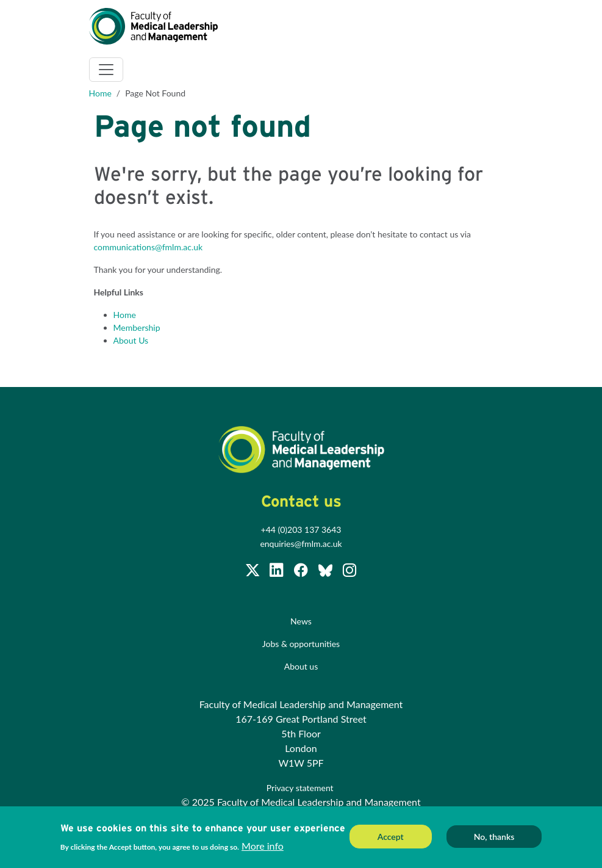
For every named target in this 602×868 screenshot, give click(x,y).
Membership (137, 327)
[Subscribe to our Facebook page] (302, 572)
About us (301, 666)
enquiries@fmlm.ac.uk (301, 544)
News (301, 621)
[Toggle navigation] (106, 70)
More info (263, 847)
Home (100, 93)
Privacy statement (301, 788)
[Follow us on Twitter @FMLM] (254, 572)
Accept (391, 838)
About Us (131, 340)
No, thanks (494, 838)
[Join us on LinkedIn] (278, 572)
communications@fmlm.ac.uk (149, 247)
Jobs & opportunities (301, 644)
